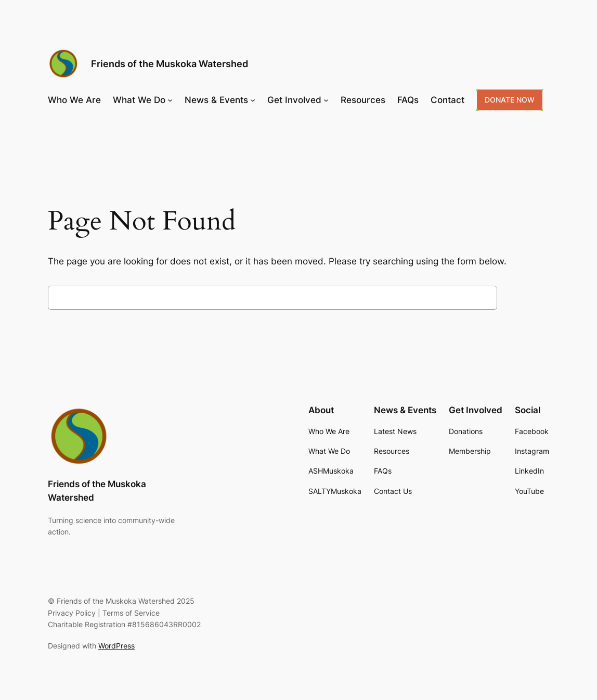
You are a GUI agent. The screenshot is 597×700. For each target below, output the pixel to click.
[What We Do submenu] (170, 100)
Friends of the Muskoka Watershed (170, 63)
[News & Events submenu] (253, 100)
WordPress (116, 646)
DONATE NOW (510, 100)
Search (526, 298)
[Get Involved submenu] (326, 100)
